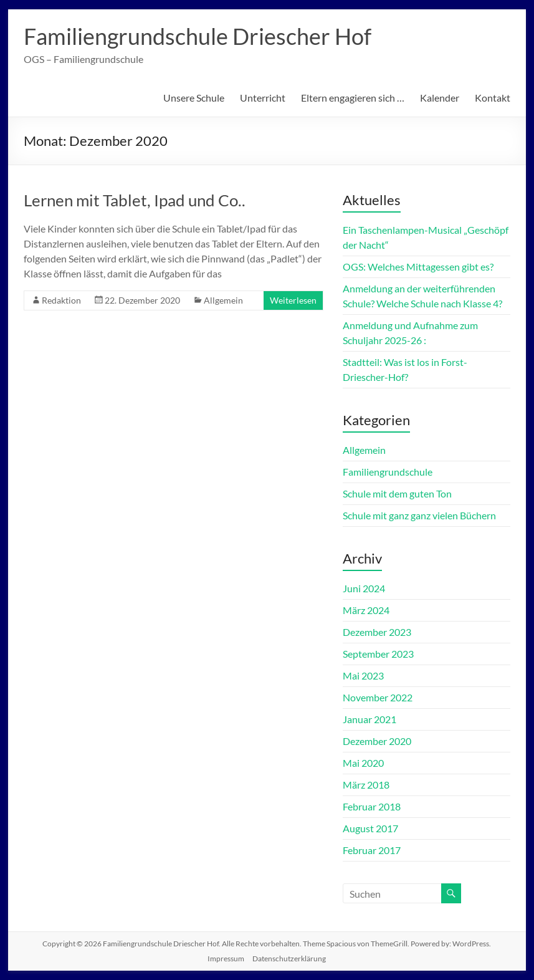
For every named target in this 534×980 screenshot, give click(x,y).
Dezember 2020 (377, 741)
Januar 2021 (370, 719)
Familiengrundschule (388, 472)
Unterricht (263, 98)
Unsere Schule (194, 98)
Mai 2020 (363, 763)
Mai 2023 (363, 675)
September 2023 (378, 654)
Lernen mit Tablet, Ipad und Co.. (135, 200)
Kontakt (493, 98)
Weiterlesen (293, 300)
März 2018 (366, 785)
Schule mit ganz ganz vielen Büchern (419, 515)
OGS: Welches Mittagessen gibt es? (418, 267)
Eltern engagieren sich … (353, 98)
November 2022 (378, 697)
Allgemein (223, 300)
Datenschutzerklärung (289, 958)
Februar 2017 (372, 850)
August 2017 (370, 828)
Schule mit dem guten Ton (397, 493)
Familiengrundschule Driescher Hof (198, 36)
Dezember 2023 (377, 632)
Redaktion (61, 300)
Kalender (440, 98)
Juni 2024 (364, 588)
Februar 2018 (372, 806)
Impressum (226, 958)
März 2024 (366, 610)
